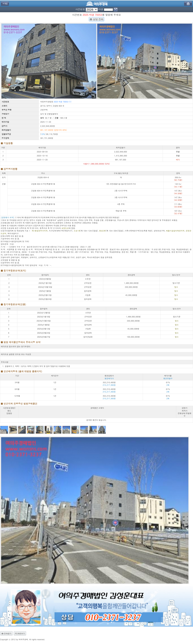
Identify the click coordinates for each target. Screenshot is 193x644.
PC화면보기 (20, 633)
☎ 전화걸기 (6, 633)
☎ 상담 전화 (96, 19)
